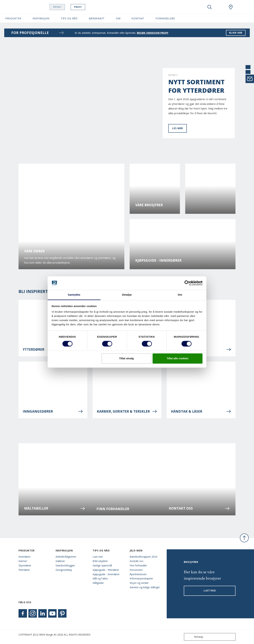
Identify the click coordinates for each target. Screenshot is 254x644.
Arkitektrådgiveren (66, 557)
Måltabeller (55, 509)
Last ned (98, 557)
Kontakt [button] (138, 18)
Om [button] (118, 18)
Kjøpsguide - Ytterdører (106, 570)
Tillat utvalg (126, 358)
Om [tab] (180, 295)
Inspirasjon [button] (41, 18)
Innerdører (25, 557)
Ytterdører (24, 570)
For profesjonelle (38, 33)
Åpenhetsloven (138, 574)
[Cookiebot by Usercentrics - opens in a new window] (187, 283)
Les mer (178, 128)
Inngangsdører (53, 411)
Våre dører (34, 251)
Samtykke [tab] (74, 295)
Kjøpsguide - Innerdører (158, 261)
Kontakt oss (199, 509)
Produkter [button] (13, 18)
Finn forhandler (113, 509)
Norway (194, 637)
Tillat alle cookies (177, 358)
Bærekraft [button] (97, 18)
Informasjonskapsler (141, 578)
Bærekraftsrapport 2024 (143, 557)
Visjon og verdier (139, 583)
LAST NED (210, 591)
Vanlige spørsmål (102, 565)
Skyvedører (25, 565)
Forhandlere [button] (165, 18)
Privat (61, 7)
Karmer (23, 561)
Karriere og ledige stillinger (145, 587)
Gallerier (60, 561)
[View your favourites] (220, 7)
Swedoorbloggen (65, 565)
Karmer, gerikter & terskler (127, 411)
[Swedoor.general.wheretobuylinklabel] (231, 7)
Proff (81, 7)
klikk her (236, 33)
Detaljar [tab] (127, 295)
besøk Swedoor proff (153, 33)
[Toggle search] (210, 7)
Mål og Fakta (100, 578)
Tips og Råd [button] (69, 18)
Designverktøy (64, 570)
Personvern (136, 570)
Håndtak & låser (201, 411)
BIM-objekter (100, 561)
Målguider (98, 583)
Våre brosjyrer (149, 205)
